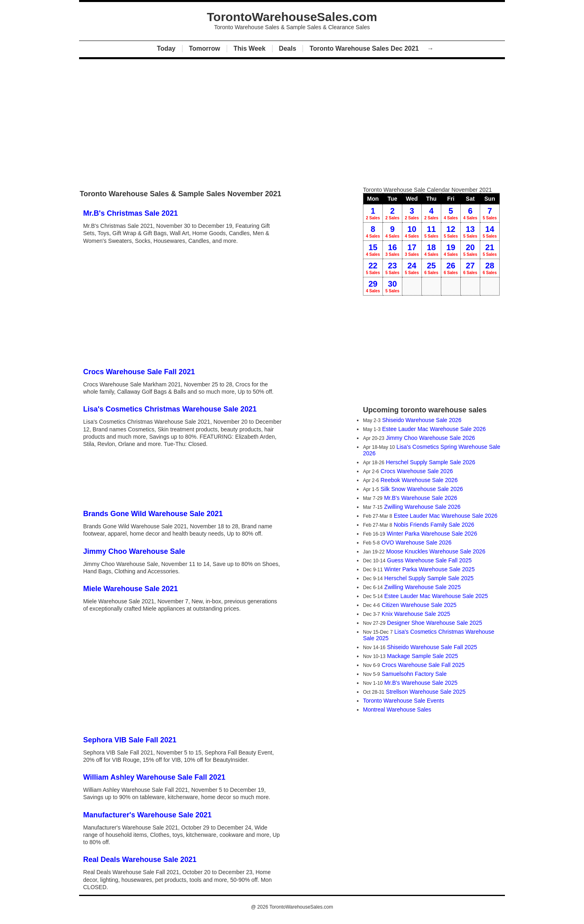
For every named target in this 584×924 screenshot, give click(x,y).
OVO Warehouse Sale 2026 (416, 542)
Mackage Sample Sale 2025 (422, 656)
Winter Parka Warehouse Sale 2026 (432, 534)
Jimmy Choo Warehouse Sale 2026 (431, 438)
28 (490, 268)
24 (412, 268)
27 (470, 268)
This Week (250, 48)
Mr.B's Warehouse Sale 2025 (421, 683)
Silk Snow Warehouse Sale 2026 (422, 489)
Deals (288, 48)
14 (490, 232)
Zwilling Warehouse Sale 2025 (423, 587)
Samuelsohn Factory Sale (414, 674)
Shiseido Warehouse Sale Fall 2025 (432, 647)
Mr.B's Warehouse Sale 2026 (421, 498)
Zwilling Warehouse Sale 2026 (422, 507)
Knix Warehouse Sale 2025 (416, 614)
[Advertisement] (292, 121)
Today (166, 48)
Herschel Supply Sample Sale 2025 (429, 578)
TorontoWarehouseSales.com (301, 907)
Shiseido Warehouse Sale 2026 (422, 420)
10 (412, 232)
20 (470, 250)
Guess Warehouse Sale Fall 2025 (429, 560)
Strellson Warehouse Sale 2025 (426, 692)
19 (451, 250)
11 (431, 232)
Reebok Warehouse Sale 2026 (419, 480)
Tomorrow (205, 48)
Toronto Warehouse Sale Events (404, 701)
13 (470, 232)
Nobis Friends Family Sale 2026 (434, 525)
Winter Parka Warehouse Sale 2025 (430, 569)
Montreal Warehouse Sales (397, 710)
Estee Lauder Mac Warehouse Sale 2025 (436, 596)
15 (373, 250)
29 (373, 286)
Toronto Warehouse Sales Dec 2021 (365, 48)
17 (412, 250)
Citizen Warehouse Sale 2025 (419, 605)
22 (373, 268)
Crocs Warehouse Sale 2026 (417, 471)
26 (451, 268)
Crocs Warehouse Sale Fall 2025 (423, 665)
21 (490, 250)
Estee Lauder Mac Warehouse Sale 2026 (434, 429)
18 (431, 250)
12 (451, 232)
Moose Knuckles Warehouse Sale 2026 (436, 551)
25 (431, 268)
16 (392, 250)
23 (392, 268)
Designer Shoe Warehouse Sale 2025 (435, 623)
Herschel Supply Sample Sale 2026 (431, 462)
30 (392, 286)
